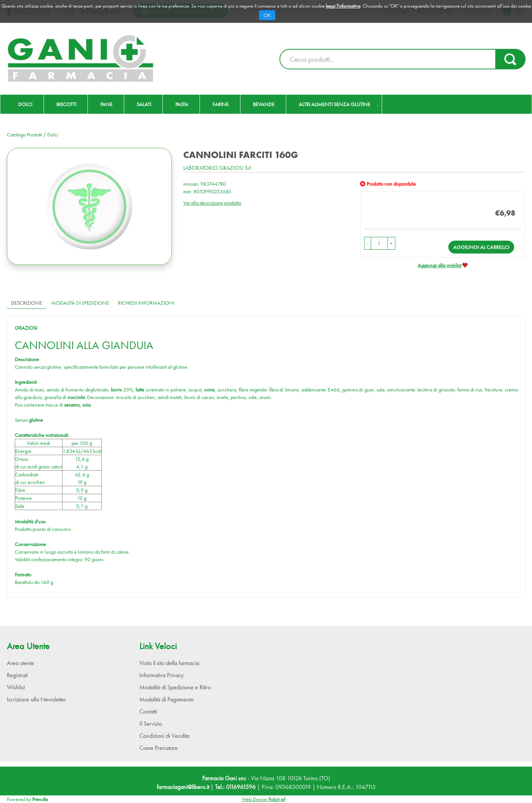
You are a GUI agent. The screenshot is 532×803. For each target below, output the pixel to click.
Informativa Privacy (161, 675)
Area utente (20, 663)
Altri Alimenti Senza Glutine (335, 104)
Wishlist (16, 687)
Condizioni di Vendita (164, 736)
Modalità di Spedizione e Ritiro (175, 687)
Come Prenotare (158, 748)
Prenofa (40, 799)
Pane (106, 104)
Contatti (148, 711)
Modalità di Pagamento (166, 699)
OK (267, 15)
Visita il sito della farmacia (169, 663)
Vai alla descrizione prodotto (212, 203)
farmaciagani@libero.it (183, 787)
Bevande (264, 104)
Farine (221, 104)
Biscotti (66, 104)
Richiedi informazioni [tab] (146, 303)
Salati (144, 104)
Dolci (25, 104)
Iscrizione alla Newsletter (36, 699)
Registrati (17, 675)
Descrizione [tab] (27, 303)
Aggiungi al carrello (481, 247)
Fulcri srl (277, 799)
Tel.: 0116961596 (235, 787)
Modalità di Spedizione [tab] (80, 303)
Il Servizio (151, 724)
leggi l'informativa (343, 6)
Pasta (182, 104)
